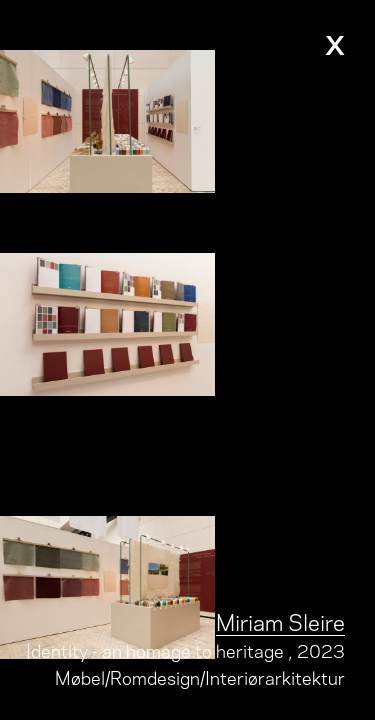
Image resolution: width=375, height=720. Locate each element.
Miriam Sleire (280, 620)
